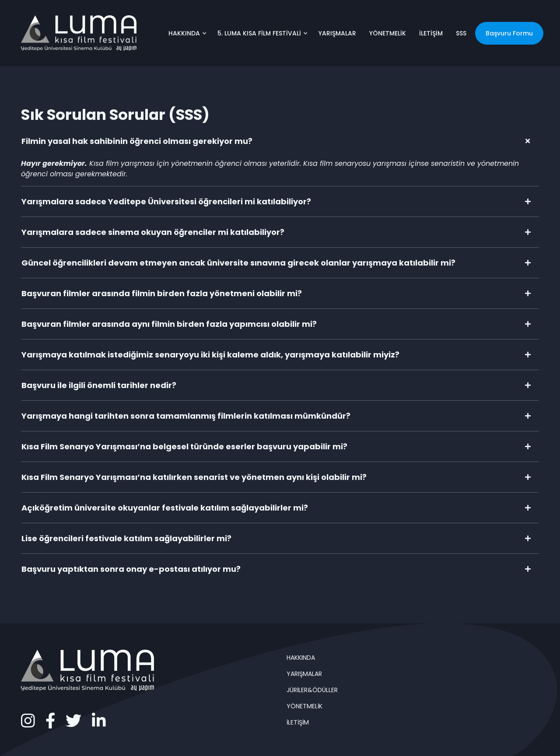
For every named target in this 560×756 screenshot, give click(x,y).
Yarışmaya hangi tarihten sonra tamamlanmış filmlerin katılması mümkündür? (186, 416)
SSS (461, 33)
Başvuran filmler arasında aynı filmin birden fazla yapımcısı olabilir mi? (169, 324)
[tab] (280, 141)
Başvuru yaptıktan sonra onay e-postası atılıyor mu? (131, 569)
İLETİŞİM (431, 33)
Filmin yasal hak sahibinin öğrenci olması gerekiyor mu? (137, 141)
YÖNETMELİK (388, 33)
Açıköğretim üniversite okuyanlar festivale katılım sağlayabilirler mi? (165, 508)
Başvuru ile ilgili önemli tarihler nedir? (99, 385)
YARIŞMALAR (337, 33)
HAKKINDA (188, 37)
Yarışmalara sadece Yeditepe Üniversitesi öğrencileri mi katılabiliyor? (166, 201)
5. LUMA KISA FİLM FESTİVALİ (263, 37)
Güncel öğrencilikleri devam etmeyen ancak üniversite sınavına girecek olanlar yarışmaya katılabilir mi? (238, 263)
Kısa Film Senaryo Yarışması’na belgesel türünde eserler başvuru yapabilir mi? (184, 446)
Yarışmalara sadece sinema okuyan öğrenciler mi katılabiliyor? (153, 232)
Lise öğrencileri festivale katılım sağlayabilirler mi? (126, 538)
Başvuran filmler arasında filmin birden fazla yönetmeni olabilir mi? (162, 293)
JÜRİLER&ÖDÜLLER (312, 690)
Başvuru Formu (509, 33)
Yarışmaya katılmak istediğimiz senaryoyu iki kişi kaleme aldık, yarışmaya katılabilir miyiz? (210, 355)
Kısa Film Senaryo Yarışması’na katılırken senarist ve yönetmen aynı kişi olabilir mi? (194, 477)
